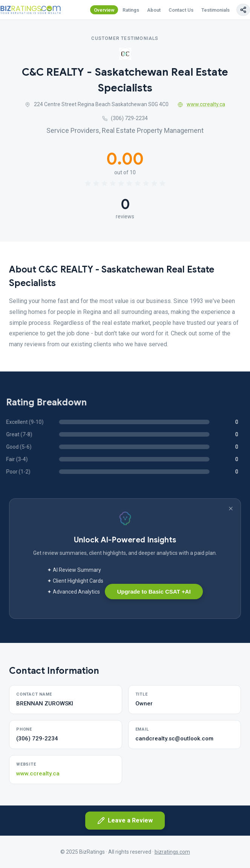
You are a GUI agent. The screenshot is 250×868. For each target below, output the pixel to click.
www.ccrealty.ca (201, 104)
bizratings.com (172, 852)
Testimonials (215, 10)
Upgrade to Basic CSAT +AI (154, 592)
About (154, 10)
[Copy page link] (243, 10)
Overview (104, 10)
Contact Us (181, 10)
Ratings (131, 10)
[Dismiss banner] (231, 509)
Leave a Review (125, 821)
